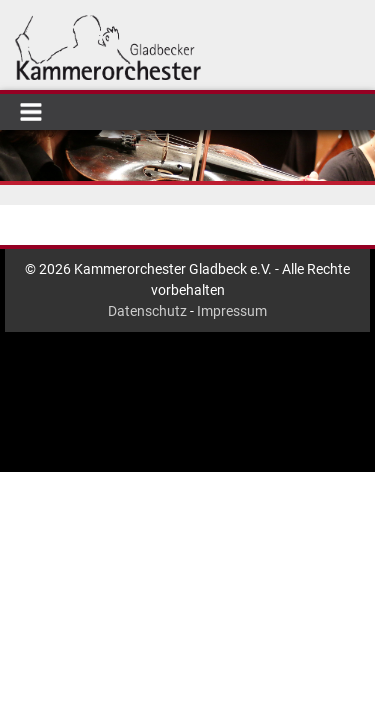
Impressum (232, 311)
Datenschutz (147, 311)
